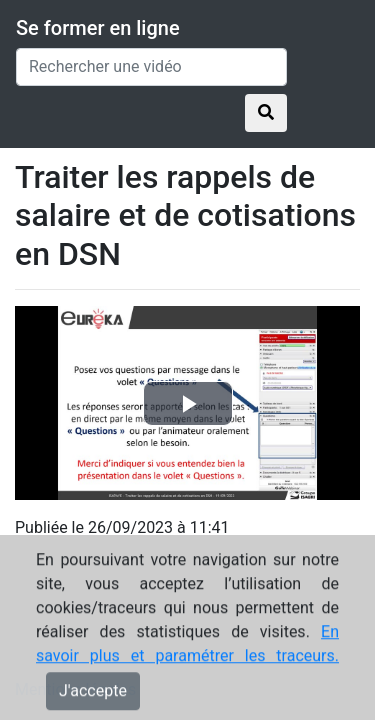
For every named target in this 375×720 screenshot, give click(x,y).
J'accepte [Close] (93, 699)
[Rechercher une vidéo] (151, 67)
